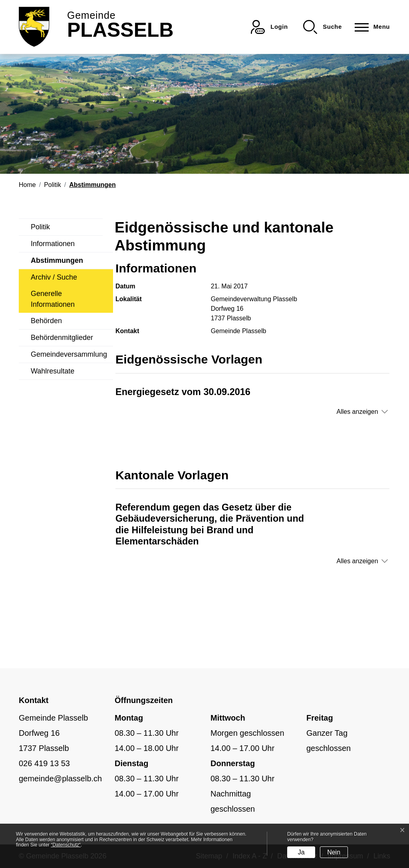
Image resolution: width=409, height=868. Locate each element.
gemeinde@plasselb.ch (60, 779)
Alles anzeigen (357, 412)
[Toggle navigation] (370, 27)
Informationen (53, 244)
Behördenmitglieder (62, 338)
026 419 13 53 (44, 763)
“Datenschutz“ (66, 845)
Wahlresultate (53, 371)
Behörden (46, 321)
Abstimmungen (57, 263)
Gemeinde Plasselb (239, 331)
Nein (334, 852)
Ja (301, 852)
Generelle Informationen (53, 299)
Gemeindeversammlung (69, 354)
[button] (323, 27)
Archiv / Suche (54, 277)
